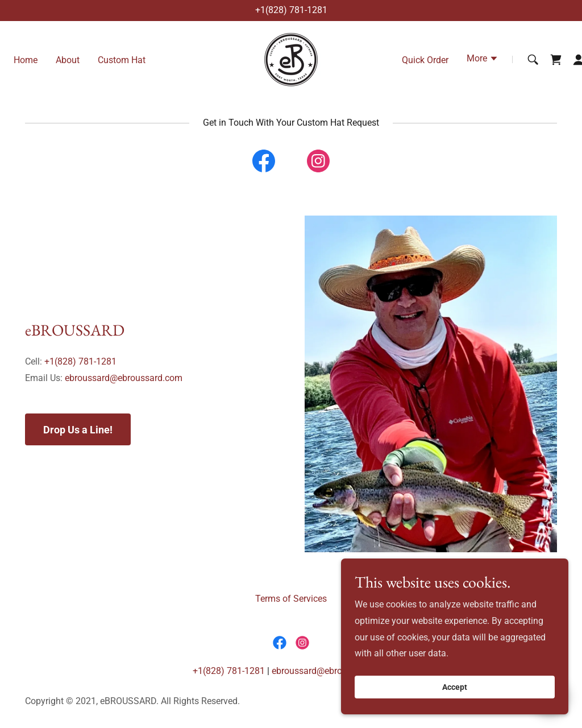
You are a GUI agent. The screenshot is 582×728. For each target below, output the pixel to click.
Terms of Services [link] (291, 599)
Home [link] (26, 60)
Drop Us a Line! (78, 430)
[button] (483, 60)
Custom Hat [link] (122, 60)
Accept (455, 703)
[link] (291, 59)
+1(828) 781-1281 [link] (291, 10)
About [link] (68, 60)
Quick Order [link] (425, 60)
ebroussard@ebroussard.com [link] (124, 378)
